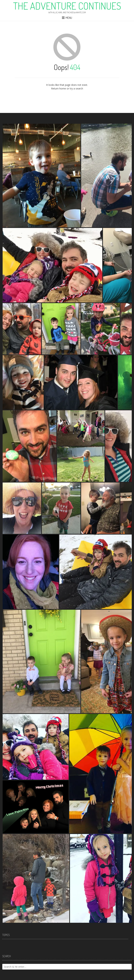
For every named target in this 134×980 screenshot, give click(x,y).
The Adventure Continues (67, 6)
